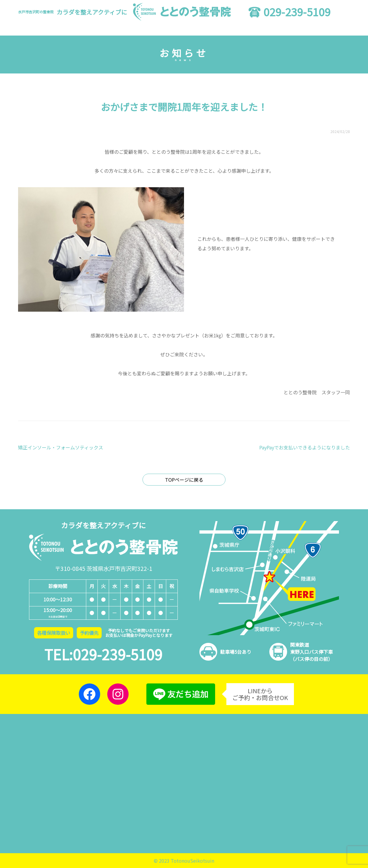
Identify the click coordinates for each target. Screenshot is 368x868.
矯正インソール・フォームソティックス (61, 447)
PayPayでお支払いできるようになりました (305, 447)
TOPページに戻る (184, 480)
